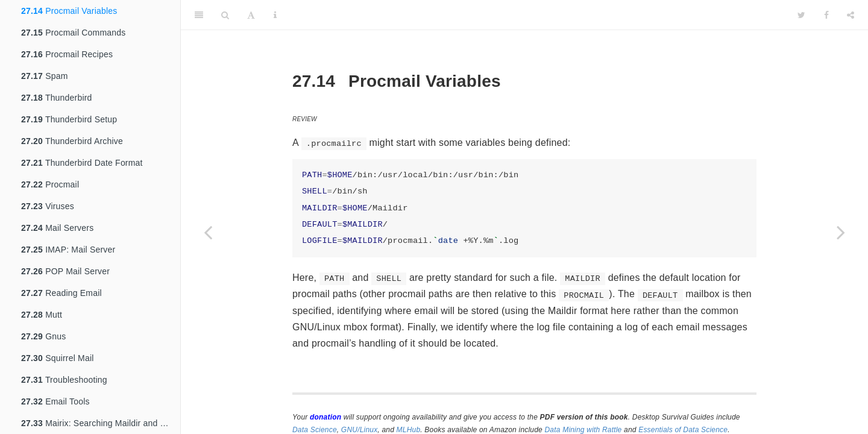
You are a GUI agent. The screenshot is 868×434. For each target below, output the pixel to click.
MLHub (409, 430)
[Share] (851, 15)
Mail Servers (57, 228)
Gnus (43, 336)
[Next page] (841, 232)
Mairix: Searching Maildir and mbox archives (101, 423)
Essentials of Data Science (683, 430)
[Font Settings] (251, 15)
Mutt (42, 315)
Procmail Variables (69, 11)
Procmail (50, 184)
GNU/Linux (360, 430)
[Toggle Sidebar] (199, 15)
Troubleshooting (64, 380)
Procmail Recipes (67, 54)
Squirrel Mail (58, 358)
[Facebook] (826, 15)
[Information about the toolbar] (275, 15)
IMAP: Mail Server (68, 250)
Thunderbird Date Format (82, 163)
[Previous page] (208, 232)
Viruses (48, 206)
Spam (45, 76)
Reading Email (61, 293)
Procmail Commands (73, 33)
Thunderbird (57, 98)
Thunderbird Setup (69, 119)
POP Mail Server (65, 271)
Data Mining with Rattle (583, 430)
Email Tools (55, 401)
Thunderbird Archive (72, 141)
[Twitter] (801, 15)
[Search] (225, 15)
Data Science (315, 430)
